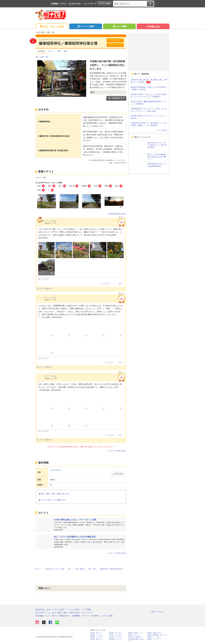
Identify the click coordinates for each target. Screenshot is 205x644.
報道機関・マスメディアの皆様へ (86, 616)
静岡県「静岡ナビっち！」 (137, 633)
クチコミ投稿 (104, 4)
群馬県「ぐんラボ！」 (98, 637)
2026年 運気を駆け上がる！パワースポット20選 (75, 520)
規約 (65, 613)
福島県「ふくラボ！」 (98, 635)
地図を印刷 (118, 474)
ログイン (64, 4)
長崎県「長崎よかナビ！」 (156, 633)
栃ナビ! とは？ (157, 612)
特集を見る (153, 27)
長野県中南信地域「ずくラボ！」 (158, 635)
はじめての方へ (75, 4)
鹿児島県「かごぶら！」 (117, 639)
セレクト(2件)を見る (117, 553)
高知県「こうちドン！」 (155, 639)
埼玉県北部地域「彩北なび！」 (136, 640)
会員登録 (55, 4)
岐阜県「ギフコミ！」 (135, 635)
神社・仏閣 (39, 57)
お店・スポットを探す (52, 27)
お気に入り (115, 40)
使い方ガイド (41, 613)
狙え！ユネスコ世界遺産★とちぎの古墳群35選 (75, 537)
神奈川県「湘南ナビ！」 (136, 637)
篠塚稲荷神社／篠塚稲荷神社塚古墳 (68, 43)
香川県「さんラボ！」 (116, 637)
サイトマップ (87, 613)
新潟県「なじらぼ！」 (116, 635)
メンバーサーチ (90, 4)
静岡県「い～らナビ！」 (155, 637)
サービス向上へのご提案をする (52, 500)
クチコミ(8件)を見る (117, 451)
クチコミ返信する (44, 289)
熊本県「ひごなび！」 (116, 633)
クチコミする (115, 45)
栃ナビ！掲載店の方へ (61, 616)
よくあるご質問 (55, 613)
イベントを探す (86, 27)
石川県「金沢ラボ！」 (98, 639)
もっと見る (161, 130)
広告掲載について (43, 616)
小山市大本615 (55, 470)
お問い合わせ (74, 613)
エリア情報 (119, 27)
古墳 (47, 57)
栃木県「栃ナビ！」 (97, 633)
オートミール (49, 221)
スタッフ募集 (107, 616)
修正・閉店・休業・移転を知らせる (54, 494)
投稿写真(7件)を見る (117, 214)
